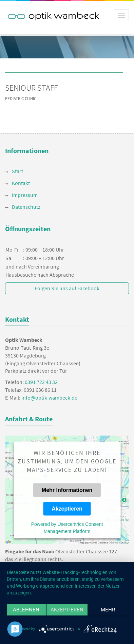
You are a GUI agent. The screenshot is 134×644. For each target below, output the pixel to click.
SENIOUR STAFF (31, 88)
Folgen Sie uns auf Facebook (67, 288)
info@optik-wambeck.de (49, 398)
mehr (108, 610)
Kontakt (21, 183)
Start (17, 171)
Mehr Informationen (67, 490)
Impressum (25, 195)
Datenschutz (26, 207)
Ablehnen (26, 610)
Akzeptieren (67, 508)
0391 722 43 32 (41, 382)
